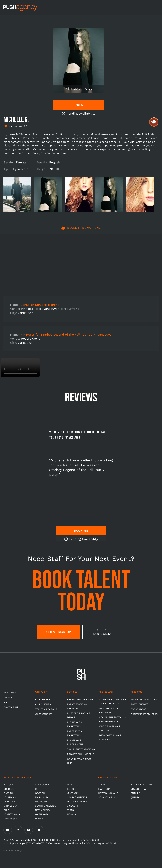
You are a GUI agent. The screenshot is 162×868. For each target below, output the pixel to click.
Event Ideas (139, 709)
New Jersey (43, 810)
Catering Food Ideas (144, 714)
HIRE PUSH (10, 693)
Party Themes (140, 704)
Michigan (41, 802)
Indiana (71, 814)
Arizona (8, 785)
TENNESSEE (10, 819)
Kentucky (73, 793)
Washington (43, 814)
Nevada (71, 785)
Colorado (10, 789)
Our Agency (43, 699)
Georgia (40, 793)
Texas (70, 810)
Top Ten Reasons (46, 709)
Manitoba (104, 789)
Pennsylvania (12, 814)
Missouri (72, 806)
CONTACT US (11, 707)
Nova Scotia (138, 789)
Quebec (135, 797)
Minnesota (10, 806)
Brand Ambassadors (80, 699)
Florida (8, 793)
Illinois (71, 789)
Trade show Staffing (81, 749)
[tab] (81, 230)
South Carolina (45, 806)
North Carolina (77, 802)
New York (9, 802)
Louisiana (10, 797)
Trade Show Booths (144, 699)
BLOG (7, 702)
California (42, 785)
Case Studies (44, 714)
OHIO (6, 810)
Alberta (103, 785)
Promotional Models (81, 754)
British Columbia (141, 785)
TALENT (8, 698)
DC (37, 789)
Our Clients (43, 704)
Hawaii (39, 819)
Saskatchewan (108, 797)
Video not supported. (20, 367)
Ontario (135, 793)
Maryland (41, 797)
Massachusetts (77, 797)
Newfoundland (108, 793)
